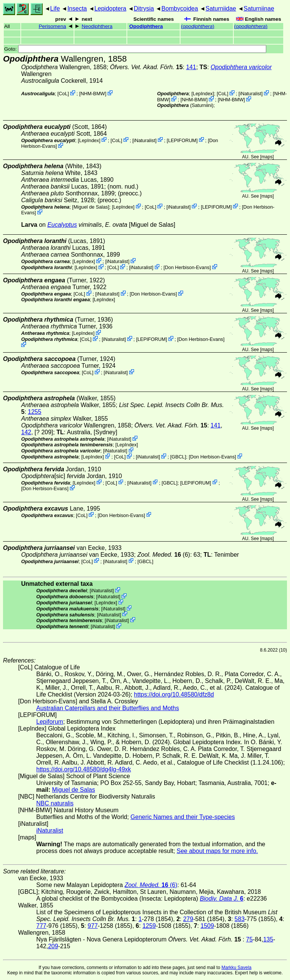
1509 (207, 926)
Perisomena (53, 26)
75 (250, 939)
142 (26, 432)
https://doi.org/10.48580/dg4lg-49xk (84, 769)
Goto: (135, 49)
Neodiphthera (97, 26)
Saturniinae (259, 9)
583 (240, 919)
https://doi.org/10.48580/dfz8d (174, 694)
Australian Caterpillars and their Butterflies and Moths (108, 708)
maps (267, 157)
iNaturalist (251, 94)
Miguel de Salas (91, 207)
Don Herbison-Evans (187, 267)
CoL (63, 94)
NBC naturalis (55, 803)
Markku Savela (236, 968)
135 (268, 939)
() (197, 26)
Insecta (77, 9)
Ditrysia (144, 9)
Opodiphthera (146, 26)
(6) (164, 555)
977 (93, 926)
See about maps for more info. (217, 851)
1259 (149, 926)
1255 (35, 412)
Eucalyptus (62, 225)
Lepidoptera (110, 9)
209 (53, 946)
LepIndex (203, 94)
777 (41, 926)
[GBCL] (178, 457)
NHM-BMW (93, 94)
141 (191, 67)
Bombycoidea (180, 9)
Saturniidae (221, 9)
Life (55, 9)
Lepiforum (50, 722)
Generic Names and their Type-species (183, 817)
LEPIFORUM (182, 140)
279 (188, 919)
